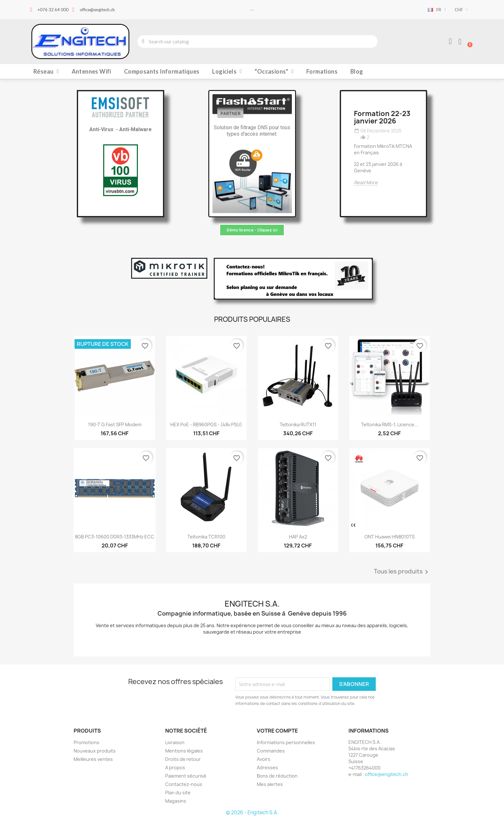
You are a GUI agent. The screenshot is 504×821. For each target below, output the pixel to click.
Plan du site (178, 793)
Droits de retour (183, 759)
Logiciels (227, 71)
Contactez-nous (184, 784)
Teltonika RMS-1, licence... (390, 424)
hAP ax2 (298, 537)
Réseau (46, 71)
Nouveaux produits (95, 751)
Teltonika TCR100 (206, 537)
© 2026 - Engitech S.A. (252, 812)
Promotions (86, 742)
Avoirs (264, 759)
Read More (366, 182)
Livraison (175, 742)
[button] (252, 230)
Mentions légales (184, 751)
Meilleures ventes (93, 759)
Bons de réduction (277, 776)
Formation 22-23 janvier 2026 (382, 117)
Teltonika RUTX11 (298, 424)
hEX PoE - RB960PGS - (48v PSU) (206, 424)
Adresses (267, 767)
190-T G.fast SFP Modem (115, 424)
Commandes (271, 751)
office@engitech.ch (387, 774)
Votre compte (277, 731)
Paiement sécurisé (186, 776)
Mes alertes (270, 784)
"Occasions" (274, 71)
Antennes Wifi (91, 71)
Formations (322, 71)
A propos (175, 767)
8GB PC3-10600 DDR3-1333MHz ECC (115, 537)
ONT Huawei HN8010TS (390, 537)
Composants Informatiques (162, 71)
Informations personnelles (286, 742)
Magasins (176, 801)
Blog (357, 71)
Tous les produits (402, 572)
